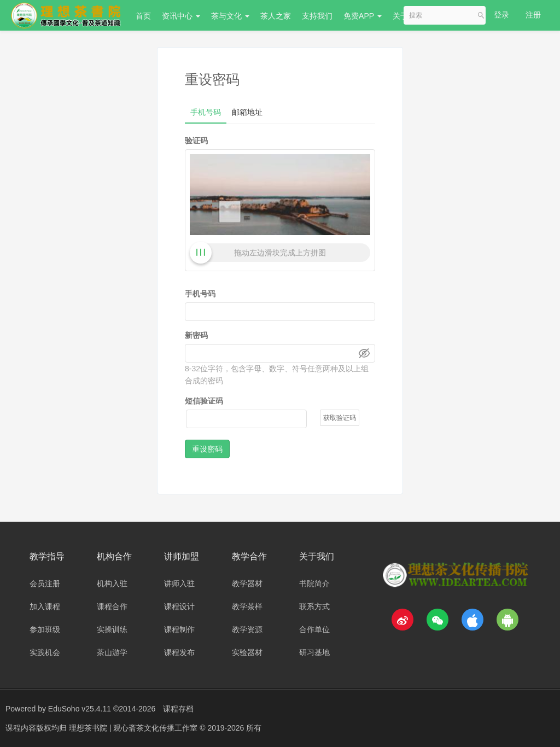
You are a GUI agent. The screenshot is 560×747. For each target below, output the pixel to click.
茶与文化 (230, 16)
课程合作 (112, 606)
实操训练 (112, 629)
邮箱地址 (247, 112)
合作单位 (314, 629)
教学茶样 (247, 606)
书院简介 (314, 583)
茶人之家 (276, 16)
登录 (501, 15)
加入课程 (45, 606)
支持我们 (317, 16)
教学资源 (247, 629)
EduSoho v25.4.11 (80, 709)
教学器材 (247, 583)
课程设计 (179, 606)
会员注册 (45, 583)
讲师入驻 (179, 583)
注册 (533, 15)
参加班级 (45, 629)
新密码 (196, 335)
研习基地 (314, 652)
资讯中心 (181, 16)
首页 (143, 16)
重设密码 (207, 449)
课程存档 (178, 709)
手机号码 (206, 112)
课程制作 (179, 629)
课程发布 (179, 652)
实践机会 (45, 652)
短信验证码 (204, 401)
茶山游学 (112, 652)
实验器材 (247, 652)
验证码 (196, 141)
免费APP (363, 16)
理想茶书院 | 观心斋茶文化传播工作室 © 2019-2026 (157, 728)
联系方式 (314, 606)
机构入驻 (112, 583)
